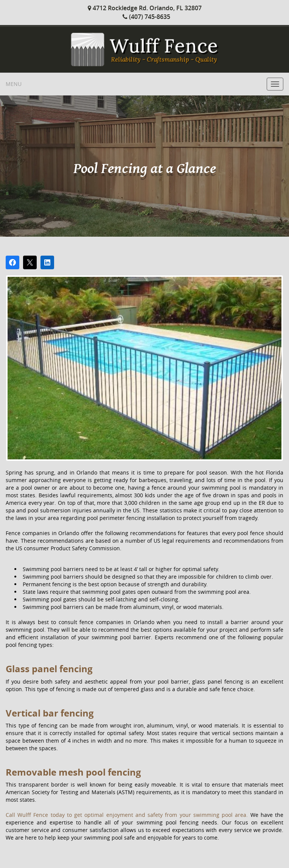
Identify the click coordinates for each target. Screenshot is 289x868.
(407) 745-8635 (146, 17)
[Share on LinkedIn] (47, 262)
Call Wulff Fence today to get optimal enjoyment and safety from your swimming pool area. (128, 815)
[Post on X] (30, 262)
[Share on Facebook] (12, 262)
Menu (14, 84)
